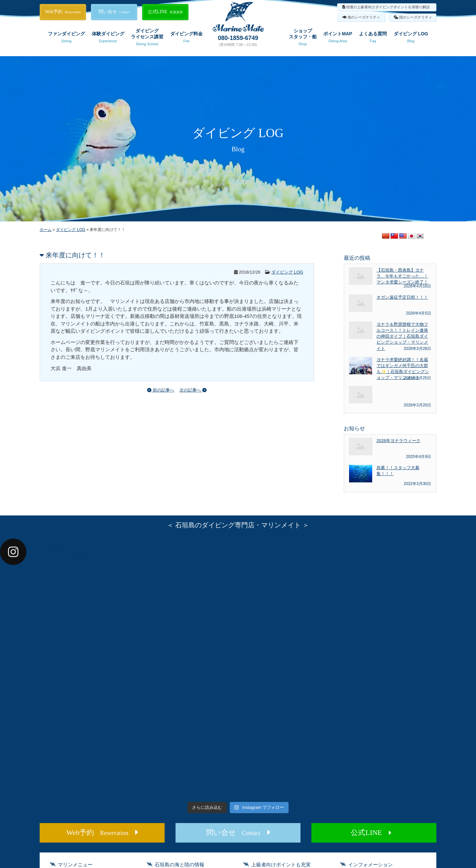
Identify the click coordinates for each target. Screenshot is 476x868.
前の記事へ (161, 390)
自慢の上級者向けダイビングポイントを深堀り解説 (388, 7)
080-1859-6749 (238, 38)
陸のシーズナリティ (416, 17)
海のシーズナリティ (364, 17)
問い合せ (114, 12)
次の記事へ (193, 390)
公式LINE (165, 12)
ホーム (46, 230)
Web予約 (63, 12)
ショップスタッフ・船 (303, 38)
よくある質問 (373, 38)
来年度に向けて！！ (75, 255)
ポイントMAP (338, 38)
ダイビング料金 (186, 38)
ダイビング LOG (411, 38)
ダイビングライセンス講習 (147, 38)
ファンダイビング (66, 38)
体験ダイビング (108, 38)
